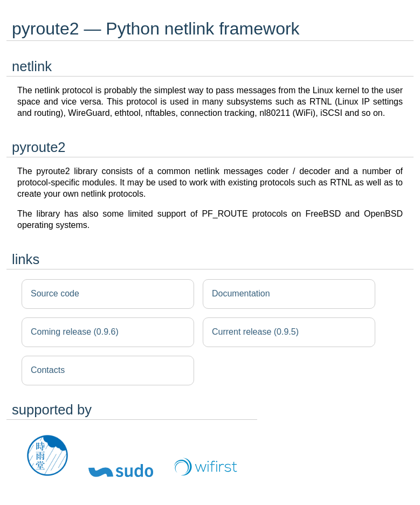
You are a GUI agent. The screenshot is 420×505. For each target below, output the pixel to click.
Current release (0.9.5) (255, 332)
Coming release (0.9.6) (75, 332)
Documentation (241, 293)
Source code (55, 293)
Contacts (48, 370)
